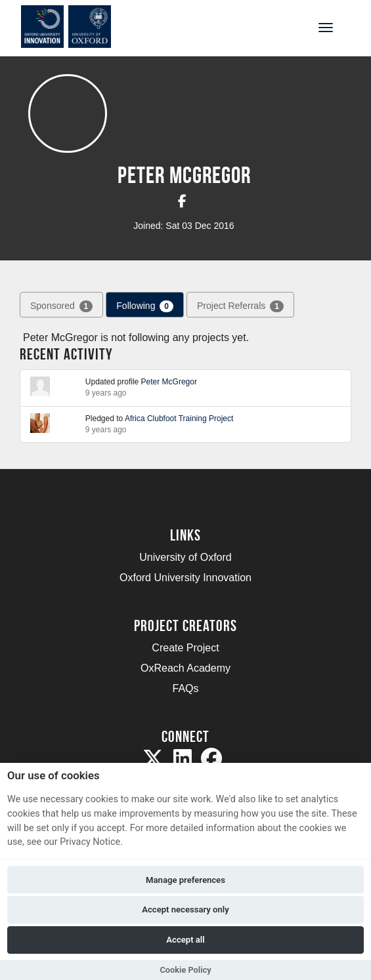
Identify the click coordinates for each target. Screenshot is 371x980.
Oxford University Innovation (185, 578)
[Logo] (75, 27)
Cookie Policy (185, 970)
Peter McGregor (169, 382)
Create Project (185, 648)
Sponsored (61, 306)
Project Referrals (240, 306)
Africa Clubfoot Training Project (179, 419)
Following (145, 306)
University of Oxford (185, 557)
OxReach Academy (185, 668)
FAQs (185, 688)
